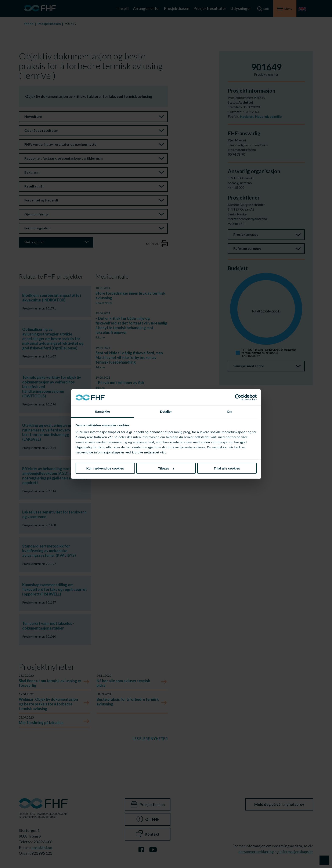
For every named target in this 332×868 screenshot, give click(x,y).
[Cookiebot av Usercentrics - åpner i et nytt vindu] (238, 397)
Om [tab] (229, 411)
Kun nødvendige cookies (105, 468)
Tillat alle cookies (227, 468)
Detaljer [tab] (166, 411)
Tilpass (166, 468)
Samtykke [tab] (103, 411)
